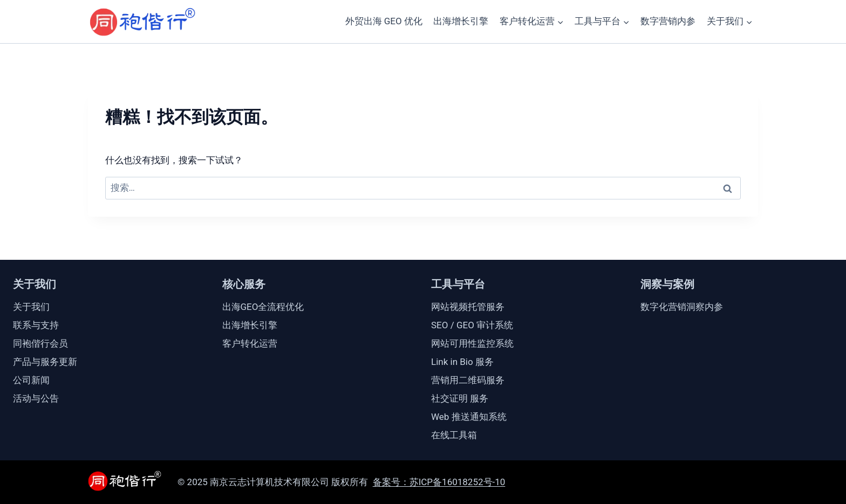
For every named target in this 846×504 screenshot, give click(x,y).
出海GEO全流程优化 (263, 307)
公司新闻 (31, 380)
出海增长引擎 (461, 21)
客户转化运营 (250, 343)
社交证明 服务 (460, 398)
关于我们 (31, 307)
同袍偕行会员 (40, 343)
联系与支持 (36, 325)
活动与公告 (36, 398)
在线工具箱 (454, 435)
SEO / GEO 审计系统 (472, 325)
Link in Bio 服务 (462, 362)
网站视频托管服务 (468, 307)
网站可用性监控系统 (472, 343)
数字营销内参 (668, 21)
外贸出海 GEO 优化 (384, 21)
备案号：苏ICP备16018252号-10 (439, 482)
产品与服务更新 (45, 362)
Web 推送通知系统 (469, 417)
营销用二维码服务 (468, 380)
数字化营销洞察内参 (682, 307)
